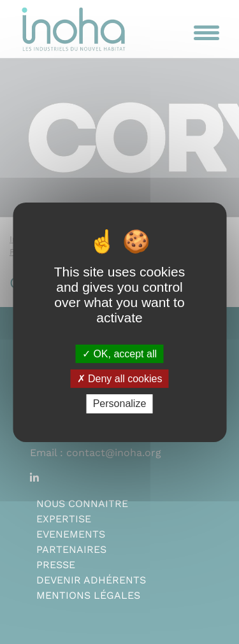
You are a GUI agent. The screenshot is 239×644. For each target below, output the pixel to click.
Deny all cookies (120, 379)
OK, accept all (119, 354)
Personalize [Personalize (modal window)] (120, 404)
